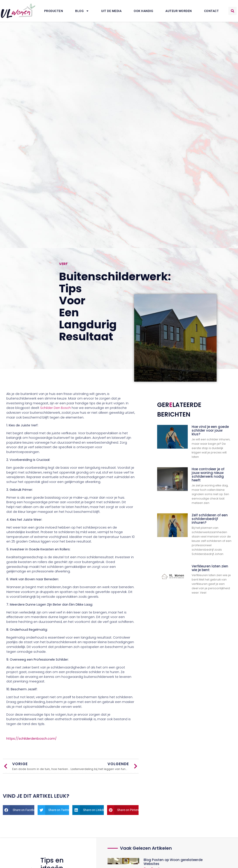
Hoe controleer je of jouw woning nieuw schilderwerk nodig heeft (208, 475)
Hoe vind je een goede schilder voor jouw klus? (210, 430)
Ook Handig (143, 11)
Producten (54, 11)
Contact (212, 11)
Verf (63, 264)
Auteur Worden (179, 11)
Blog (82, 11)
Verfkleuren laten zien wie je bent (210, 568)
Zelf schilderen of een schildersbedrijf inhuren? (210, 519)
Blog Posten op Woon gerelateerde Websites (173, 862)
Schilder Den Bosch (56, 408)
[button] (233, 11)
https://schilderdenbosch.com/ (31, 739)
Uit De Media (111, 11)
